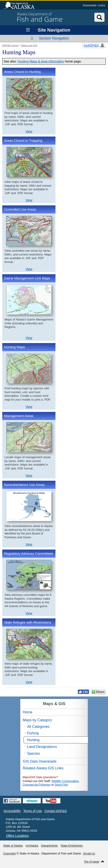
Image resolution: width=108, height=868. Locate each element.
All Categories (38, 727)
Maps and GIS (29, 45)
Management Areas (19, 416)
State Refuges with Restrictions (28, 622)
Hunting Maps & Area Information (41, 61)
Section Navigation (54, 38)
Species (33, 753)
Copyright (9, 853)
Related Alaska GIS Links (43, 768)
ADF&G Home (10, 45)
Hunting (33, 740)
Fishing (33, 733)
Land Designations (42, 747)
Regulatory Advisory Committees (29, 554)
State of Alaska (21, 6)
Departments (49, 846)
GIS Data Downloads (40, 761)
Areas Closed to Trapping (23, 140)
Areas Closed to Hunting (22, 72)
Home (28, 712)
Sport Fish (61, 785)
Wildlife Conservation (65, 781)
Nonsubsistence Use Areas (24, 485)
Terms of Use (32, 811)
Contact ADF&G (56, 811)
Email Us (89, 853)
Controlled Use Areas (20, 209)
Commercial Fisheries (37, 785)
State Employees (72, 846)
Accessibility (12, 811)
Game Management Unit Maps (27, 278)
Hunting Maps (15, 347)
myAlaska (32, 846)
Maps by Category (37, 720)
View (29, 131)
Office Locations (17, 836)
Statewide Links (94, 5)
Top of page (92, 862)
